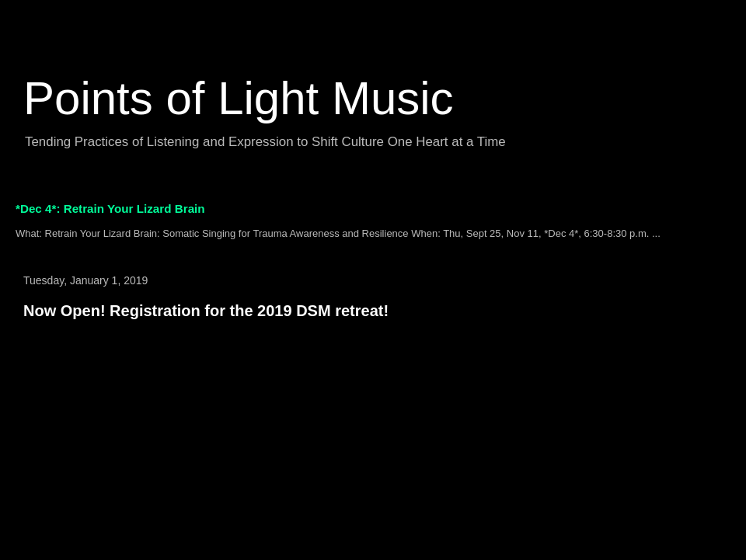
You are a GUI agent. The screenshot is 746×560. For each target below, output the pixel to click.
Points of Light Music (239, 98)
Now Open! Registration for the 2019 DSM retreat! (206, 311)
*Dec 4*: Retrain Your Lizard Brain (110, 209)
